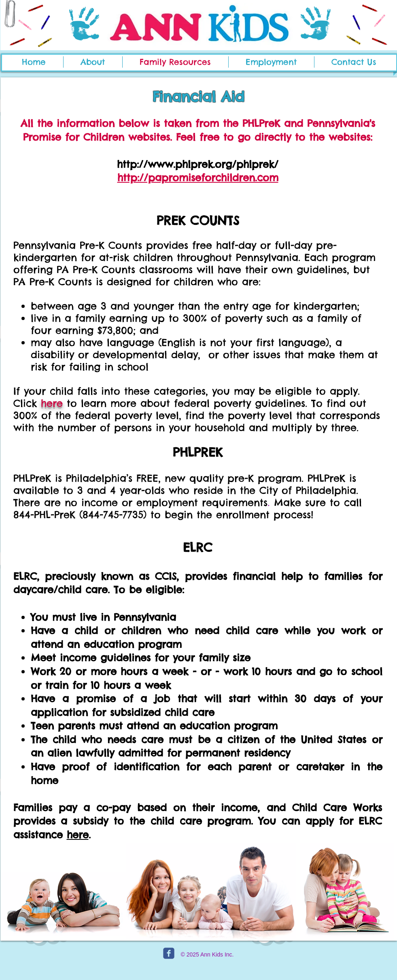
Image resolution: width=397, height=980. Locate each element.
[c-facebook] (169, 953)
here (52, 403)
